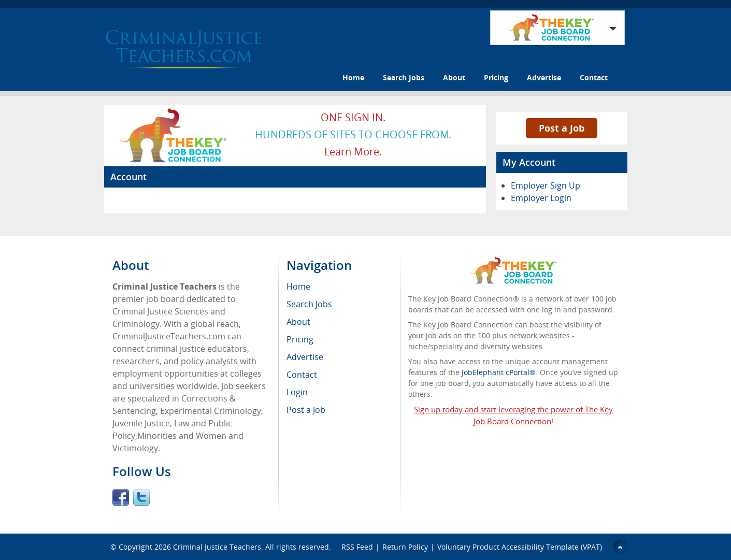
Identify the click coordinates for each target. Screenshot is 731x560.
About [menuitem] (298, 322)
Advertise (544, 77)
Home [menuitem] (298, 286)
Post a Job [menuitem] (306, 410)
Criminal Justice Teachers (217, 547)
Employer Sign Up (546, 185)
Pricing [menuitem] (300, 339)
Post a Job (562, 128)
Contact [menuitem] (302, 375)
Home (353, 77)
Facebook (121, 497)
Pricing (496, 77)
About (454, 77)
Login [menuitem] (297, 392)
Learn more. (353, 152)
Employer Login (541, 198)
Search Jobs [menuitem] (309, 304)
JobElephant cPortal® (499, 372)
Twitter (141, 497)
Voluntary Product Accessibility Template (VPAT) (520, 547)
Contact (594, 77)
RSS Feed (357, 547)
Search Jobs (404, 77)
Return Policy (405, 547)
